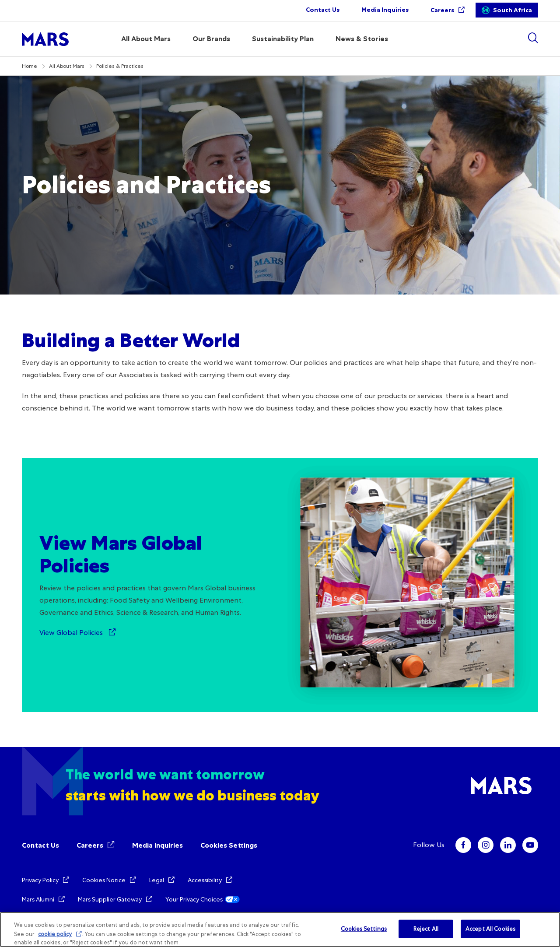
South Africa (513, 10)
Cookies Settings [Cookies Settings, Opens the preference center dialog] (364, 929)
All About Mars (67, 66)
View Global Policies (72, 633)
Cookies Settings (229, 845)
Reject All (426, 929)
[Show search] (533, 38)
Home (30, 66)
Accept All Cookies (490, 929)
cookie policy (55, 934)
